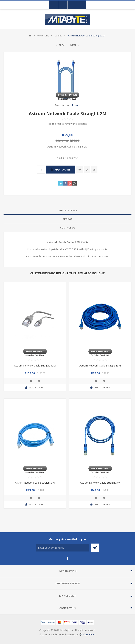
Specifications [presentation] (68, 210)
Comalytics (88, 634)
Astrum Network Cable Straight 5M (100, 483)
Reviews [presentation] (68, 219)
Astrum (76, 105)
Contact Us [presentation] (68, 228)
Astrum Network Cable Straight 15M (100, 366)
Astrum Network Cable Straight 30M (35, 366)
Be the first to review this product (68, 124)
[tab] (67, 210)
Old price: (62, 141)
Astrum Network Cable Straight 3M (35, 483)
